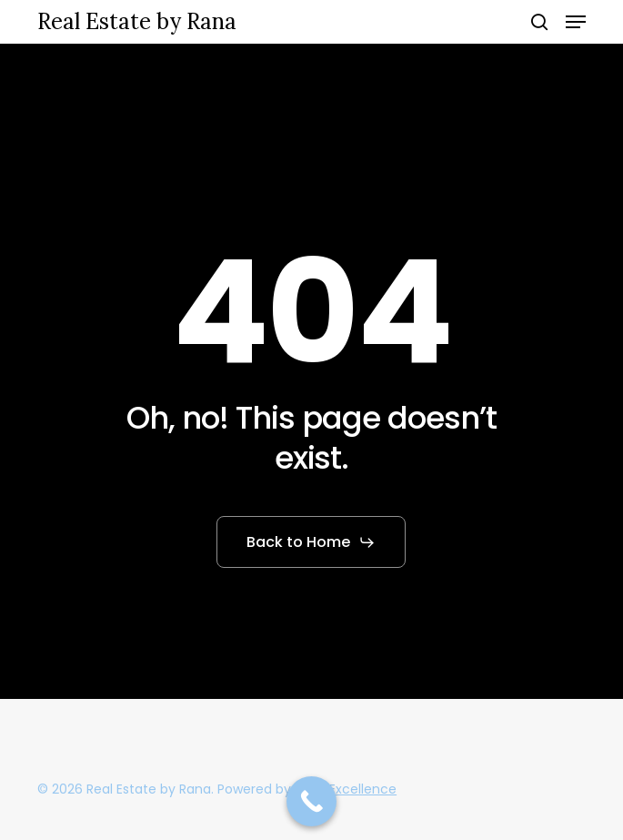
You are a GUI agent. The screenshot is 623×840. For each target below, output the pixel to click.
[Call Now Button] (311, 801)
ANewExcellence (346, 789)
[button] (576, 22)
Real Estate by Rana (137, 22)
